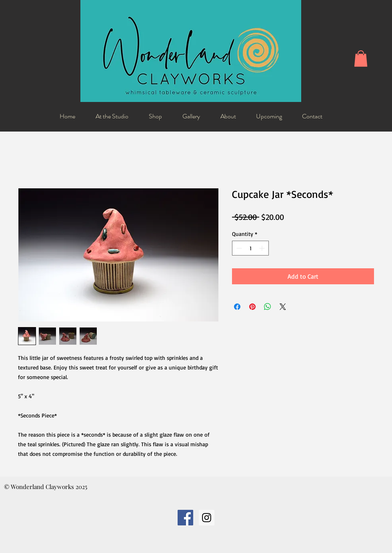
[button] (361, 59)
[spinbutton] (250, 248)
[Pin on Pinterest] (252, 307)
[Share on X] (283, 307)
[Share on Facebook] (237, 307)
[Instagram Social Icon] (207, 518)
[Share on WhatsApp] (268, 307)
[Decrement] (238, 248)
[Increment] (263, 248)
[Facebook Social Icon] (185, 518)
